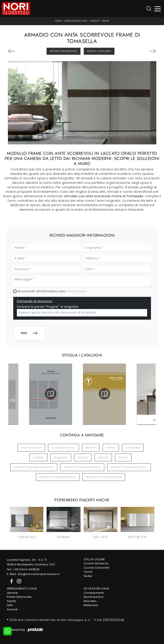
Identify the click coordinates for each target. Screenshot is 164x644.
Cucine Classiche (97, 568)
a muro (111, 448)
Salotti (12, 601)
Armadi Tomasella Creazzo (82, 467)
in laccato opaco (64, 448)
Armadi (95, 21)
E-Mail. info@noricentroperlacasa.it (33, 574)
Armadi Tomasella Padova (58, 477)
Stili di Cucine (94, 559)
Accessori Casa (97, 589)
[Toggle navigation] (158, 9)
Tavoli (88, 572)
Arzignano (61, 457)
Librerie (12, 593)
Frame (105, 21)
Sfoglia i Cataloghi (99, 51)
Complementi (94, 593)
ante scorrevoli (31, 448)
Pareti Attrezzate (19, 597)
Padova (103, 457)
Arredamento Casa (76, 21)
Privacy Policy (76, 291)
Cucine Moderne (96, 563)
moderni (91, 448)
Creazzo (38, 457)
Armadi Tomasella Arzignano (34, 467)
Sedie (88, 576)
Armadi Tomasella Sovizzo (129, 467)
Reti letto (90, 601)
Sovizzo (83, 457)
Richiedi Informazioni (64, 51)
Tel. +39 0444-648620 (23, 569)
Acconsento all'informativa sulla (52, 291)
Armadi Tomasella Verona (104, 477)
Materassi (91, 605)
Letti (10, 605)
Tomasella (133, 448)
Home (58, 21)
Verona (123, 457)
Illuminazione (94, 597)
